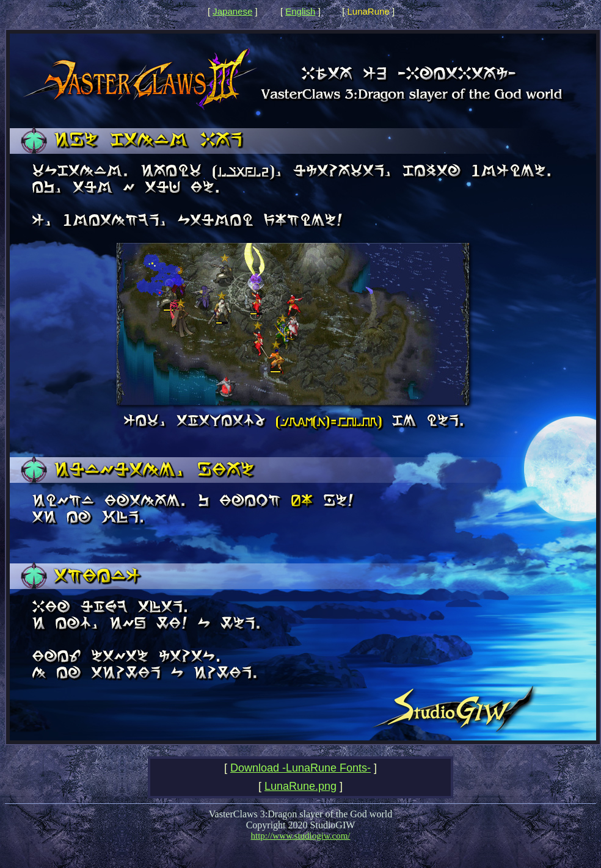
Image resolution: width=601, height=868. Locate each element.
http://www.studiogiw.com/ (300, 836)
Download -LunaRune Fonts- (300, 768)
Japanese (232, 11)
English (300, 11)
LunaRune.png (300, 786)
